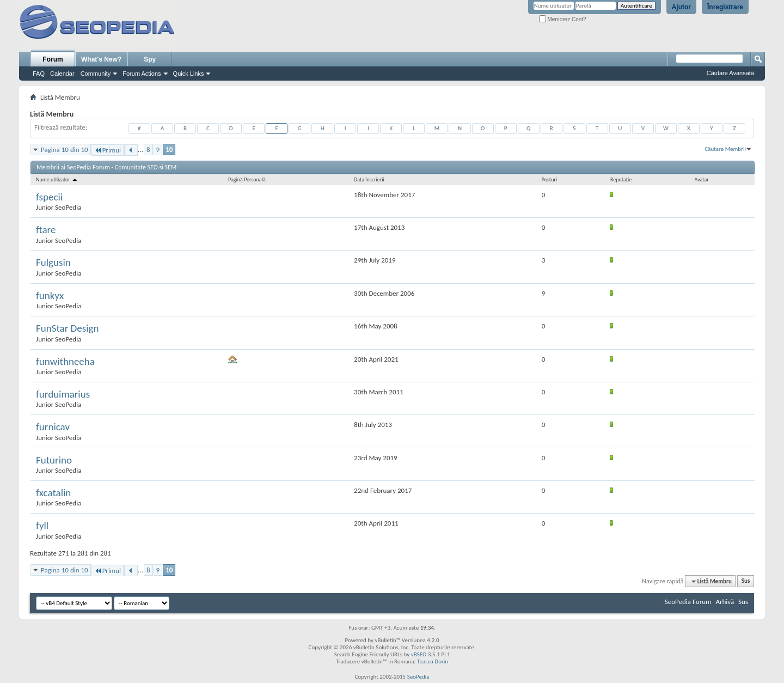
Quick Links (189, 74)
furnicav (53, 427)
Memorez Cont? (563, 19)
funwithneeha (65, 361)
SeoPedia (418, 677)
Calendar (62, 74)
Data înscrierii (369, 179)
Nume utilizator (57, 179)
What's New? (101, 59)
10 (169, 150)
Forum (53, 59)
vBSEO (419, 654)
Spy (150, 59)
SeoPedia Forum (688, 602)
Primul (108, 150)
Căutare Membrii (725, 149)
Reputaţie (621, 179)
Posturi (549, 179)
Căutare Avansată (730, 73)
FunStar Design (67, 328)
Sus (746, 581)
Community (96, 74)
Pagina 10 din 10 (65, 150)
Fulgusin (53, 262)
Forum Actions (142, 74)
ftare (46, 230)
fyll (42, 525)
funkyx (50, 295)
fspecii (49, 197)
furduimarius (63, 394)
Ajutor (681, 7)
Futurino (54, 460)
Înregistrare (725, 7)
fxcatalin (53, 493)
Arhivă (725, 602)
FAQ (39, 74)
